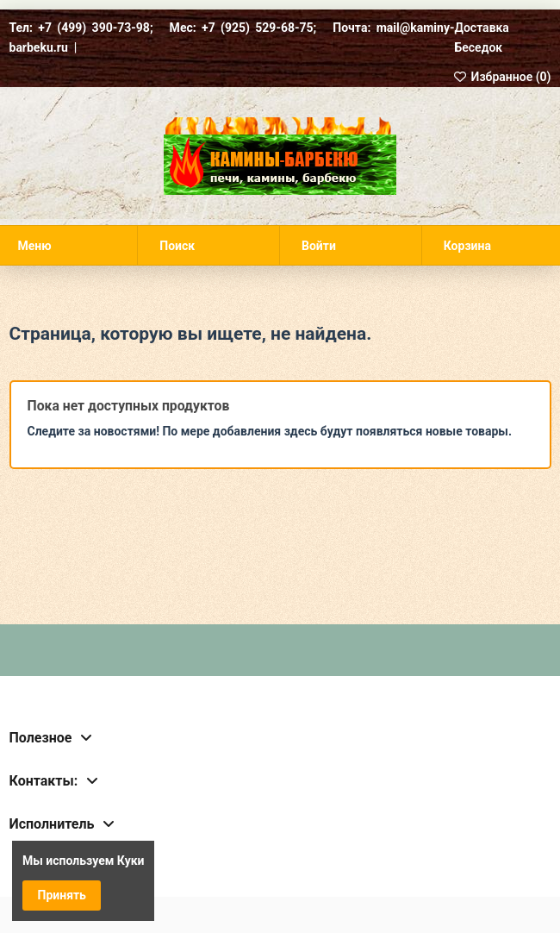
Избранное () (502, 77)
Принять (62, 895)
